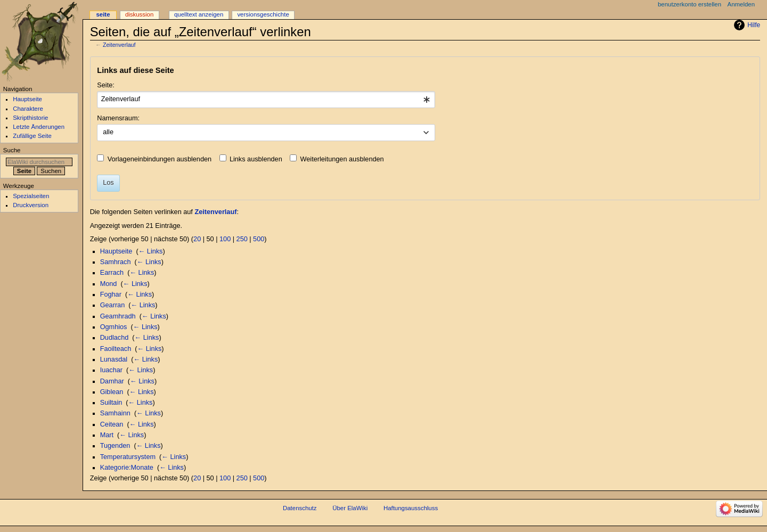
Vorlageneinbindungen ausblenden (160, 159)
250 (242, 239)
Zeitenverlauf (119, 45)
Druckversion (31, 205)
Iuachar (111, 370)
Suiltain (111, 403)
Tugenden (115, 446)
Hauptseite (116, 251)
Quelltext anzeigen (199, 14)
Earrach (112, 273)
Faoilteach (116, 349)
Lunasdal (114, 359)
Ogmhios (114, 327)
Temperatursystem (128, 457)
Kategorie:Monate (127, 468)
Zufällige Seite (32, 136)
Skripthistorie (30, 118)
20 (197, 239)
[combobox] (266, 100)
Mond (109, 284)
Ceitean (112, 424)
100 (225, 239)
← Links (151, 251)
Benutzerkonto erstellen (690, 4)
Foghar (111, 294)
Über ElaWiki (350, 508)
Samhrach (116, 262)
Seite (103, 14)
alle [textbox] (108, 132)
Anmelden (741, 4)
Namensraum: (118, 118)
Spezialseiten (31, 196)
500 (259, 239)
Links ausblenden (256, 159)
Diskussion (139, 14)
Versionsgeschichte (263, 14)
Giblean (112, 392)
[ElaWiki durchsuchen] (39, 162)
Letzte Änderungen (39, 127)
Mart (107, 435)
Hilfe (754, 25)
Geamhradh (118, 316)
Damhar (112, 381)
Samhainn (115, 413)
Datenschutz (300, 508)
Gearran (113, 305)
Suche (12, 150)
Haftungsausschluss (411, 508)
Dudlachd (115, 338)
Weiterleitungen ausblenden (342, 159)
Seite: (105, 85)
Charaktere (28, 109)
